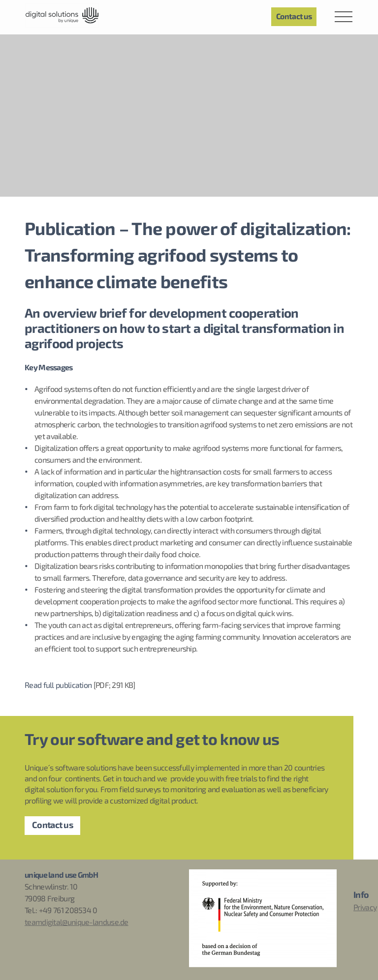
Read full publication (58, 685)
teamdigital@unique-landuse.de (77, 922)
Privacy (365, 908)
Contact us (52, 825)
